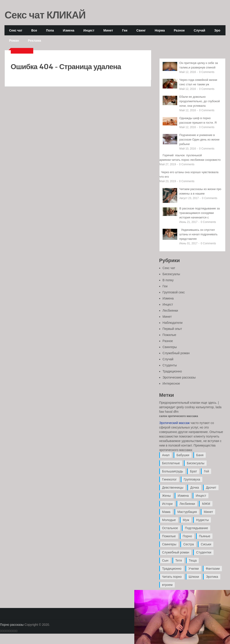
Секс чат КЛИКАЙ (45, 15)
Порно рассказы (12, 625)
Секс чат (16, 30)
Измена (69, 30)
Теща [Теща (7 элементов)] (193, 560)
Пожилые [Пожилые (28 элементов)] (169, 536)
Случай (200, 30)
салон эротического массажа (179, 416)
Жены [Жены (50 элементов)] (166, 496)
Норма (160, 30)
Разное (179, 30)
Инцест (89, 30)
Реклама (34, 40)
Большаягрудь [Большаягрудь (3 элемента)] (173, 471)
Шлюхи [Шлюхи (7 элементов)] (194, 577)
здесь (212, 403)
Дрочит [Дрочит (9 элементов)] (211, 488)
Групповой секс (174, 292)
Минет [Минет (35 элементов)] (208, 512)
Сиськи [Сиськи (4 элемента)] (206, 544)
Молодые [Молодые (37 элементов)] (169, 520)
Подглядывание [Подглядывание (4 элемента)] (196, 528)
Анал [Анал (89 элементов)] (166, 455)
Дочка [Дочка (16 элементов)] (195, 488)
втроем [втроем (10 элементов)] (167, 585)
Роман (14, 40)
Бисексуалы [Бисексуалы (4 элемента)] (196, 463)
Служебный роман (176, 353)
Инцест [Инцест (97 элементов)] (201, 496)
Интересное (171, 383)
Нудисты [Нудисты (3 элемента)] (202, 520)
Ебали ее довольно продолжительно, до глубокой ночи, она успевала (200, 101)
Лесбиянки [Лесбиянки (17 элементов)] (187, 504)
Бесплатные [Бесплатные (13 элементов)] (171, 463)
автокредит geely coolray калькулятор (187, 407)
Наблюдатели (173, 323)
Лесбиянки (170, 311)
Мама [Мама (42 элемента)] (166, 512)
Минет (108, 30)
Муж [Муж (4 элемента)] (186, 520)
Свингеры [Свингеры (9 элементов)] (169, 544)
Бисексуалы (171, 274)
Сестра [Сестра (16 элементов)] (189, 544)
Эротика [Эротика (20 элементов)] (212, 577)
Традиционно (172, 371)
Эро (217, 30)
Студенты (170, 365)
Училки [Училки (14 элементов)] (194, 569)
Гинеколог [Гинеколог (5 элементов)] (169, 479)
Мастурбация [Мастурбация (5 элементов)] (187, 512)
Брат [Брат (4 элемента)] (194, 471)
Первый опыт (172, 329)
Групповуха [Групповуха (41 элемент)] (192, 479)
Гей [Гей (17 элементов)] (206, 471)
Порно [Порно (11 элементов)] (187, 536)
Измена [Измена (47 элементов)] (183, 496)
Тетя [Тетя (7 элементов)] (179, 560)
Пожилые (169, 335)
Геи (125, 30)
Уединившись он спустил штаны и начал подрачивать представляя (199, 234)
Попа (50, 30)
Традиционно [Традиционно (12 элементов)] (172, 569)
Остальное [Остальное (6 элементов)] (170, 528)
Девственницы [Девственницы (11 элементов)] (173, 488)
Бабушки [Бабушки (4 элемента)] (183, 455)
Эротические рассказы (179, 377)
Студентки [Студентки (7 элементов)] (204, 552)
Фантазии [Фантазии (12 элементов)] (213, 569)
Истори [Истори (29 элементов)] (167, 504)
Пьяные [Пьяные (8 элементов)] (205, 536)
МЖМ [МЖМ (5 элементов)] (206, 504)
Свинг (141, 30)
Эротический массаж (175, 423)
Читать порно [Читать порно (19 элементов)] (172, 577)
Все (34, 30)
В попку (168, 280)
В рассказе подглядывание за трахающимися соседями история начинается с (200, 213)
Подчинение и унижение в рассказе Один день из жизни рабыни (199, 139)
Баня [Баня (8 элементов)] (200, 455)
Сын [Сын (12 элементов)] (165, 560)
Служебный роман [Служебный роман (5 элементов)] (176, 552)
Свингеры (170, 347)
